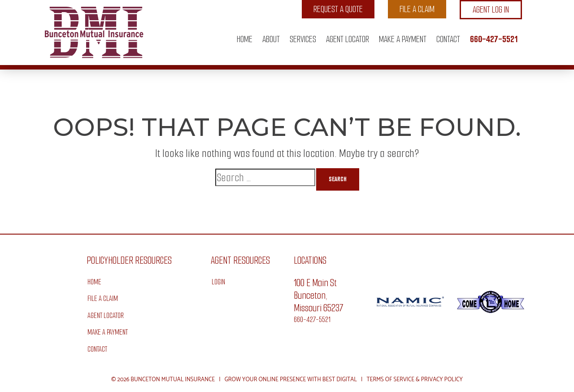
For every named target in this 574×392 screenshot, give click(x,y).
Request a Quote (338, 9)
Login (218, 282)
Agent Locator (348, 39)
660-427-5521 (494, 39)
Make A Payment (403, 39)
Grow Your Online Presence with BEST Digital (291, 380)
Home (245, 39)
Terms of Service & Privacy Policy (415, 380)
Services (303, 39)
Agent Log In (491, 10)
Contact (448, 39)
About (271, 39)
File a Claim (417, 9)
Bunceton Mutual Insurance (173, 380)
